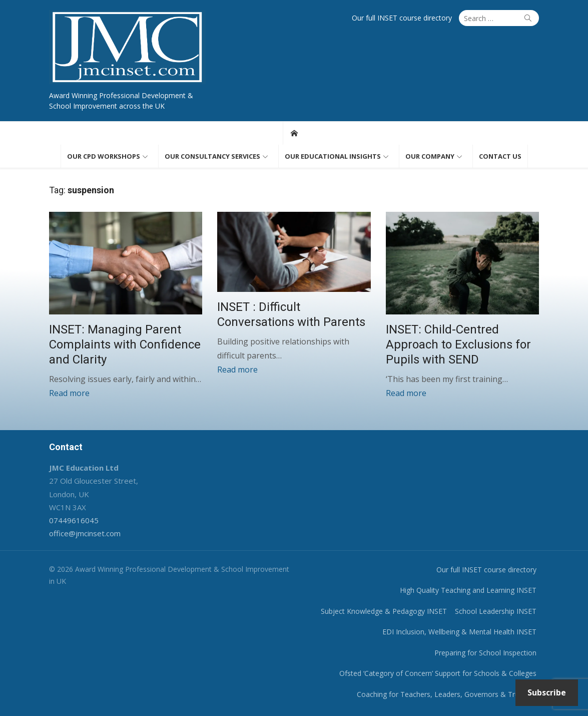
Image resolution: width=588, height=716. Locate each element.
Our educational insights (333, 156)
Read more (69, 393)
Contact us (500, 156)
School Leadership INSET (496, 611)
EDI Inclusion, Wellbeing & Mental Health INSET (459, 632)
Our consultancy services (212, 156)
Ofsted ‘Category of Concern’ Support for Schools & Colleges (438, 673)
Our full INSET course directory (402, 18)
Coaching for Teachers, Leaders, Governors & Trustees (447, 694)
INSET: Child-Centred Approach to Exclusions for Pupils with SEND (458, 344)
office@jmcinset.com (85, 533)
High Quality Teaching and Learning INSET (468, 590)
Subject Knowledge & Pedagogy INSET (384, 611)
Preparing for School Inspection (485, 653)
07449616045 (74, 520)
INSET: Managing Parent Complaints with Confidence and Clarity (125, 344)
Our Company (430, 156)
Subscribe (547, 692)
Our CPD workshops (104, 156)
